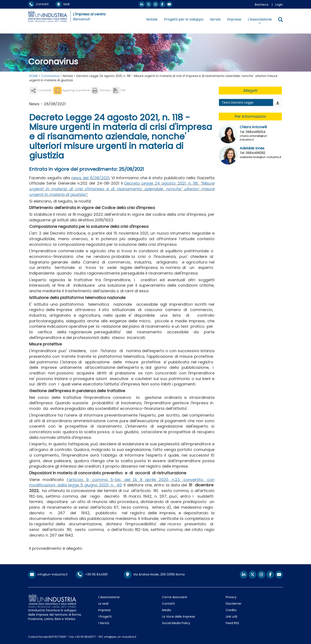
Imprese (234, 19)
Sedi (63, 4)
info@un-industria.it (48, 574)
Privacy (231, 597)
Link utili (231, 617)
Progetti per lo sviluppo (184, 19)
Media (167, 610)
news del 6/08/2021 (90, 178)
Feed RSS (232, 623)
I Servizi (104, 623)
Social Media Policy (176, 623)
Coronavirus (50, 76)
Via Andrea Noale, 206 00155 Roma (154, 575)
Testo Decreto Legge (237, 102)
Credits (231, 610)
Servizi (215, 19)
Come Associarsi (175, 597)
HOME (33, 76)
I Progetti (105, 617)
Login (279, 5)
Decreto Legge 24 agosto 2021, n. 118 (161, 183)
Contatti (38, 4)
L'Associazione (109, 597)
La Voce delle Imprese (179, 617)
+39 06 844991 (92, 574)
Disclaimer (234, 604)
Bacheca (262, 5)
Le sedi (103, 604)
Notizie (152, 19)
